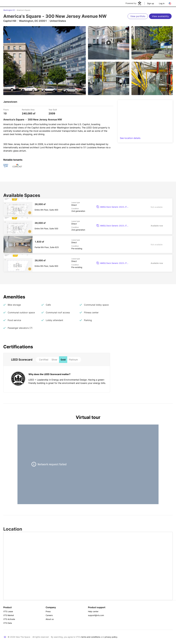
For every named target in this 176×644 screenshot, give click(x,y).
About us (50, 619)
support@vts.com (96, 615)
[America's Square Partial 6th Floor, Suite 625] (88, 244)
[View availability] (160, 16)
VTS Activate (9, 619)
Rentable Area (28, 109)
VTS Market (9, 615)
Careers (49, 615)
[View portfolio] (138, 16)
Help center (93, 611)
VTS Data (8, 623)
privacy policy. (111, 637)
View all (165, 89)
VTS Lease (8, 611)
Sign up (151, 3)
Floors (6, 109)
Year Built (53, 109)
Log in (162, 3)
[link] (114, 207)
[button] (30, 213)
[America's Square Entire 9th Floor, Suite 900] (88, 263)
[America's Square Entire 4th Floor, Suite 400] (88, 207)
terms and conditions (91, 637)
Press (48, 611)
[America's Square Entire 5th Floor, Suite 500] (88, 226)
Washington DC (9, 10)
